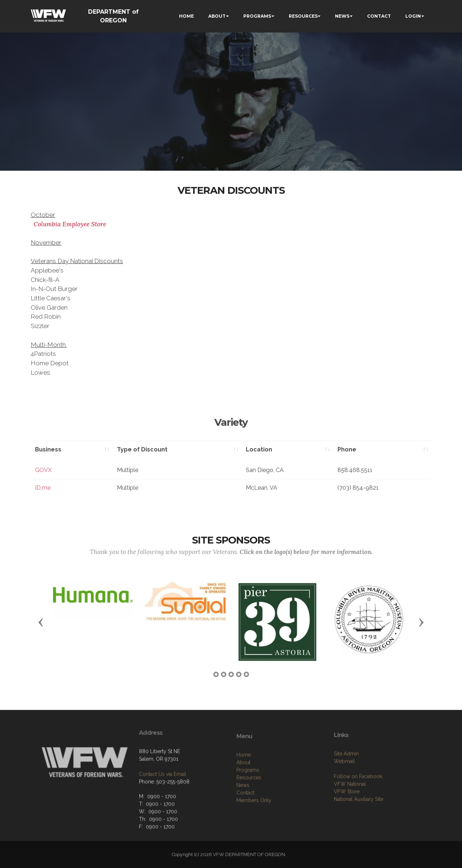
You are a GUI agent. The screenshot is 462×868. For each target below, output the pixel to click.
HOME (186, 16)
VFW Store (347, 836)
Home (244, 804)
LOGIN (413, 16)
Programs (248, 819)
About (243, 812)
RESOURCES (303, 16)
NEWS (342, 16)
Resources (249, 827)
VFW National (350, 829)
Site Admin (346, 798)
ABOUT (217, 16)
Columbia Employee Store (70, 224)
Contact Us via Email (163, 809)
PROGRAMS (257, 16)
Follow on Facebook (358, 821)
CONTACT (379, 16)
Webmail (344, 806)
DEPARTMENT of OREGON (113, 16)
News (243, 834)
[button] (41, 622)
